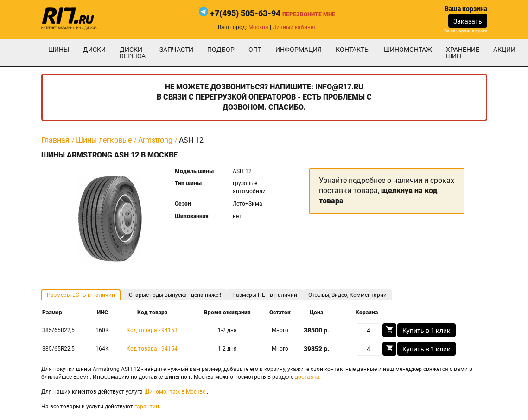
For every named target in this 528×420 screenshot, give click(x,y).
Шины (59, 50)
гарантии (147, 407)
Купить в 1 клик (426, 331)
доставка (307, 377)
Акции (504, 50)
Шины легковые (104, 140)
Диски (94, 50)
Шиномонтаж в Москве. (175, 392)
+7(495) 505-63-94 (245, 13)
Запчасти (176, 50)
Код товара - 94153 (152, 330)
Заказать (468, 21)
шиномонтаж (408, 50)
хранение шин (463, 53)
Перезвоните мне (309, 14)
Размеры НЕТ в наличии (265, 295)
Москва (258, 27)
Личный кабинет (294, 27)
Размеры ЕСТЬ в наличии (81, 295)
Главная (55, 140)
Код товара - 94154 (152, 349)
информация (299, 50)
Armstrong (155, 140)
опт (255, 50)
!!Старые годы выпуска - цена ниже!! (174, 295)
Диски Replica (133, 53)
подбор (221, 50)
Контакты (353, 50)
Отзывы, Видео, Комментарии (347, 295)
